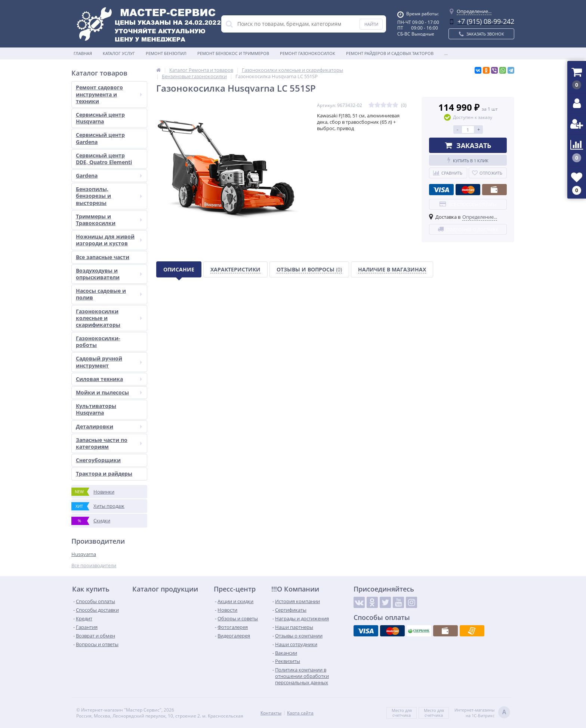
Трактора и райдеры (104, 474)
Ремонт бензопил (166, 53)
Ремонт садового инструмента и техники (109, 94)
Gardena (109, 176)
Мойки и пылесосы (109, 392)
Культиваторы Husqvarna (96, 409)
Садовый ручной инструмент (109, 362)
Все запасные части (103, 257)
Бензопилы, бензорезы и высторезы (109, 196)
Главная (83, 53)
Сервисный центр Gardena (100, 138)
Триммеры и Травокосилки (109, 220)
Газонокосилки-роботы (98, 342)
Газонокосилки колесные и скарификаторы (109, 318)
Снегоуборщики (98, 460)
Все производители (94, 566)
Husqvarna (84, 554)
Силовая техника (109, 379)
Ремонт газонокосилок (308, 53)
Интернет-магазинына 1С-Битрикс (482, 713)
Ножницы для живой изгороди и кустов (109, 240)
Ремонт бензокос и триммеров (233, 53)
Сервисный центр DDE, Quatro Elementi (104, 159)
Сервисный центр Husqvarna (100, 118)
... (446, 53)
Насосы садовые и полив (109, 294)
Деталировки (109, 426)
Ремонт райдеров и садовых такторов (390, 53)
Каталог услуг (119, 53)
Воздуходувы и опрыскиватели (109, 274)
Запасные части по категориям (109, 443)
